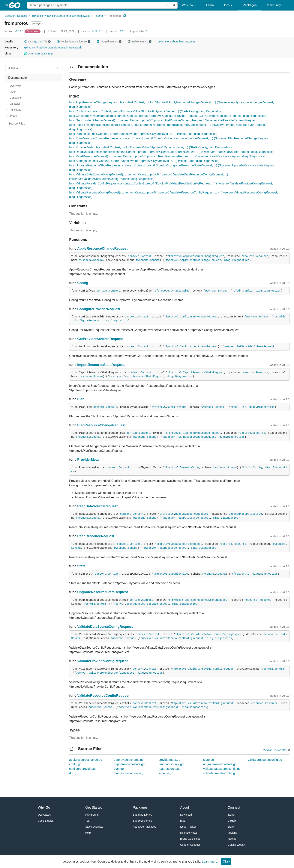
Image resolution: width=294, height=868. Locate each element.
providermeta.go (169, 760)
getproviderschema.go (129, 760)
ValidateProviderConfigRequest (102, 661)
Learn (210, 5)
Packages (250, 5)
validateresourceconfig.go (265, 760)
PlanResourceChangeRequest (101, 425)
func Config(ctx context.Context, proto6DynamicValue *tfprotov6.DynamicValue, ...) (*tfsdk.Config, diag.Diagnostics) (146, 111)
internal (99, 16)
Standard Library (142, 815)
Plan (81, 399)
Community (275, 5)
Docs (228, 5)
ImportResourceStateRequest (101, 365)
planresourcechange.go (129, 773)
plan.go (119, 769)
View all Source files (275, 750)
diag (227, 260)
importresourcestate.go (129, 764)
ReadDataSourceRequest (97, 506)
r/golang (232, 833)
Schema (98, 260)
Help (88, 833)
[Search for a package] (99, 5)
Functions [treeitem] (15, 110)
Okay (226, 862)
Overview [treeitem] (15, 86)
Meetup (232, 839)
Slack (231, 827)
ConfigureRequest (87, 321)
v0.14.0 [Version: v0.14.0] (14, 31)
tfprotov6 (175, 256)
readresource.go (169, 769)
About (185, 808)
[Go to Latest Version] (33, 31)
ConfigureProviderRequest (99, 309)
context (134, 256)
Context (146, 256)
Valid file (37, 42)
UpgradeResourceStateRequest (103, 592)
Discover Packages (16, 16)
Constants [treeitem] (16, 98)
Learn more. (210, 862)
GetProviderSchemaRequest (100, 339)
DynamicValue (180, 291)
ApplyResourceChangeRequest (102, 249)
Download (186, 815)
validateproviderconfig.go (220, 773)
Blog (183, 821)
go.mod (39, 42)
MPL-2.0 (97, 31)
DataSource (254, 514)
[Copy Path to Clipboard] (124, 16)
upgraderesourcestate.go (220, 764)
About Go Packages (144, 827)
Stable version (140, 42)
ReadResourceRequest (96, 536)
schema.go (166, 773)
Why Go (190, 5)
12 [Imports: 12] (117, 31)
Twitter (231, 815)
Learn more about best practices (177, 42)
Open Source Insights (39, 54)
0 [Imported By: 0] (139, 31)
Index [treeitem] (13, 92)
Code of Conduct (190, 845)
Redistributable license (74, 42)
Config (83, 283)
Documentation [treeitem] (18, 78)
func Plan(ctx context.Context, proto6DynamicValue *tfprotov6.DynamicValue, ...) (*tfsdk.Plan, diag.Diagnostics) (143, 134)
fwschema (85, 260)
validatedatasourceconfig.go (222, 769)
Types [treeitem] (13, 116)
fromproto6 (115, 16)
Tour (88, 821)
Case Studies (46, 821)
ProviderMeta (88, 460)
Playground (92, 815)
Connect (234, 808)
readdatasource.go (171, 764)
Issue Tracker (188, 827)
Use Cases (44, 815)
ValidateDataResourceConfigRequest (217, 634)
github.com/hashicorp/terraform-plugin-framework (61, 16)
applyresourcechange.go (86, 760)
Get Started (94, 808)
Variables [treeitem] (15, 104)
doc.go (74, 773)
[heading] (16, 5)
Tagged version (109, 42)
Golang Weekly (237, 845)
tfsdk (238, 291)
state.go (209, 760)
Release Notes (189, 833)
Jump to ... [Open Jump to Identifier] (15, 68)
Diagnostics (241, 260)
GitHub (232, 821)
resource (248, 256)
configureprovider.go (83, 769)
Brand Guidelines (190, 839)
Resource (262, 256)
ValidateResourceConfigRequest (103, 696)
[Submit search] (174, 5)
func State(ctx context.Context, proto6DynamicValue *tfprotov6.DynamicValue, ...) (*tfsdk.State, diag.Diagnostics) (144, 161)
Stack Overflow (94, 827)
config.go (75, 764)
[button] (26, 42)
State (81, 566)
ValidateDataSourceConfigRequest (105, 627)
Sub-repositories (142, 821)
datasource (237, 514)
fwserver (172, 260)
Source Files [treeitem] (17, 124)
